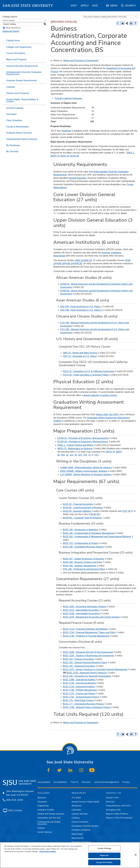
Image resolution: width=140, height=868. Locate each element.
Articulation (11, 114)
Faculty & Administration (18, 127)
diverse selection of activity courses (100, 395)
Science (41, 828)
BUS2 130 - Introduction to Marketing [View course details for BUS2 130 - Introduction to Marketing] (80, 530)
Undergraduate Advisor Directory (22, 139)
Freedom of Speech (81, 830)
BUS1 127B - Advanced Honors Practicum (87, 673)
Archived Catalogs (15, 108)
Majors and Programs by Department (81, 61)
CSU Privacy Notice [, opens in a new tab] (48, 851)
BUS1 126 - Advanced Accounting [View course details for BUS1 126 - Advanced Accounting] (79, 666)
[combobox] (110, 17)
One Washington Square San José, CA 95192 (20, 793)
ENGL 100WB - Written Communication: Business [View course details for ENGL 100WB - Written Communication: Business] (84, 471)
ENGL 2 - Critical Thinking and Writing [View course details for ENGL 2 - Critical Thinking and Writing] (75, 445)
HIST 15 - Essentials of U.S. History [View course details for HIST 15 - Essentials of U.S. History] (80, 356)
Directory (110, 802)
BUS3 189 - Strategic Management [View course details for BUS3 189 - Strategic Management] (80, 566)
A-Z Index (76, 798)
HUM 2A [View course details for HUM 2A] (69, 263)
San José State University (28, 6)
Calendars (76, 810)
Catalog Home (13, 41)
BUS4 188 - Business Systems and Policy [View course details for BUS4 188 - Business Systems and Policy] (83, 562)
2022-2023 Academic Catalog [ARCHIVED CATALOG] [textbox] (105, 17)
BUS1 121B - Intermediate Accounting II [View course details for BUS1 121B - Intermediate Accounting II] (82, 613)
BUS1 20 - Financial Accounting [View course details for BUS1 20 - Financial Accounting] (78, 504)
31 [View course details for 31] (67, 455)
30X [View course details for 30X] (63, 455)
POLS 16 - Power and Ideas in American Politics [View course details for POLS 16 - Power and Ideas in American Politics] (86, 375)
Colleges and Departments (19, 47)
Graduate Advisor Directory (19, 133)
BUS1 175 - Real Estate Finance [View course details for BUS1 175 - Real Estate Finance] (78, 700)
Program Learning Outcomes (68, 98)
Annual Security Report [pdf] (85, 802)
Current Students (80, 822)
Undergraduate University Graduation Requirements (24, 73)
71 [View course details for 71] (89, 455)
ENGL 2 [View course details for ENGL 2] (130, 153)
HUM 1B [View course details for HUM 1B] (60, 263)
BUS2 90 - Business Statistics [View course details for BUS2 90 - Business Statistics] (77, 511)
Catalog (75, 818)
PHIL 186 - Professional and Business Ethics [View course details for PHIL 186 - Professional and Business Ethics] (84, 569)
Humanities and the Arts (49, 818)
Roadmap (66, 131)
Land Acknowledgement (107, 782)
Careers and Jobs (80, 814)
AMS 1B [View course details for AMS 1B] (88, 260)
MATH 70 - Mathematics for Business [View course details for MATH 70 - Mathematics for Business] (75, 448)
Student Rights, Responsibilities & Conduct (22, 101)
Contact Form (112, 798)
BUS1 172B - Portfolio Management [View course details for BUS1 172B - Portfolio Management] (80, 690)
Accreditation (60, 782)
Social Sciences (45, 832)
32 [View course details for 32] (76, 455)
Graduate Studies (46, 810)
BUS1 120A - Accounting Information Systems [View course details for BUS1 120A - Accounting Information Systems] (85, 607)
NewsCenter (78, 838)
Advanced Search (11, 31)
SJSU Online (15, 810)
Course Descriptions (16, 53)
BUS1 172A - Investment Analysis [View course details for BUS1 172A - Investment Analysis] (79, 687)
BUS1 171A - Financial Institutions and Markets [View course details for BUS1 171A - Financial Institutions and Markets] (85, 629)
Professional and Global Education (49, 823)
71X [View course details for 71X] (96, 455)
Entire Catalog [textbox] (9, 20)
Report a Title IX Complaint (119, 818)
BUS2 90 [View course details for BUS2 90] (75, 156)
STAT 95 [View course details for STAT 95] (126, 511)
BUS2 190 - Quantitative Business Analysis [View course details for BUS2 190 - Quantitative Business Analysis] (83, 547)
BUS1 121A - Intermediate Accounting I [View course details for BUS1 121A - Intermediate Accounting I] (81, 610)
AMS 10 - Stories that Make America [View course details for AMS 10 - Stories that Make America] (80, 353)
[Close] (136, 855)
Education (42, 802)
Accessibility (44, 782)
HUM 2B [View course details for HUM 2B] (78, 263)
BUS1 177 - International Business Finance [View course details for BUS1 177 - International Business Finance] (83, 704)
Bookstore (77, 806)
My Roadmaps (13, 145)
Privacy (126, 782)
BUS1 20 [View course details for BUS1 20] (65, 156)
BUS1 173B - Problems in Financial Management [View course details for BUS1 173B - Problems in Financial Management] (86, 636)
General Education (78, 178)
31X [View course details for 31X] (72, 455)
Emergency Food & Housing (85, 826)
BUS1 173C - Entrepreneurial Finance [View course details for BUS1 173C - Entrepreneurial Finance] (81, 697)
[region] (74, 6)
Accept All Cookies (104, 862)
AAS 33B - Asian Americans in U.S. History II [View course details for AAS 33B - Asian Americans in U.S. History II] (81, 310)
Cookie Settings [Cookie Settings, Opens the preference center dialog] (104, 848)
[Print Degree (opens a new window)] (118, 23)
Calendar (10, 87)
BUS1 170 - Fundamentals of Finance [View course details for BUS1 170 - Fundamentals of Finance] (81, 543)
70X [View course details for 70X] (85, 455)
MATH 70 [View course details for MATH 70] (55, 156)
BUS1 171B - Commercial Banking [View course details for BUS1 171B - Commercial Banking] (79, 683)
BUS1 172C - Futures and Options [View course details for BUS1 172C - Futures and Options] (79, 694)
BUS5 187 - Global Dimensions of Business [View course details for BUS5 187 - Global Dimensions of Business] (84, 559)
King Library (77, 834)
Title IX (74, 782)
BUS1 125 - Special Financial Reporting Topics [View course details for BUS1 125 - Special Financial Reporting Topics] (85, 663)
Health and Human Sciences (51, 814)
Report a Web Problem (117, 814)
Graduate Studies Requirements (21, 81)
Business (42, 798)
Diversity (86, 782)
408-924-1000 (15, 800)
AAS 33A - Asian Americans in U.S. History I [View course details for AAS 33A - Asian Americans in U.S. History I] (81, 307)
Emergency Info (113, 810)
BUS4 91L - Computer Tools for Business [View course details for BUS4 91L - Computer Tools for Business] (82, 518)
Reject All (104, 855)
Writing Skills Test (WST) (108, 414)
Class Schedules (14, 120)
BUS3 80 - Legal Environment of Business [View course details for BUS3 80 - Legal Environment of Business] (83, 508)
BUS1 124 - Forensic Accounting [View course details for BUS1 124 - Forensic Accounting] (78, 659)
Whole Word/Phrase (13, 28)
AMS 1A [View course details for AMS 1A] (79, 260)
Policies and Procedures (18, 93)
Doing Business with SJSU (118, 806)
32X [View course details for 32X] (80, 455)
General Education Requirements (22, 66)
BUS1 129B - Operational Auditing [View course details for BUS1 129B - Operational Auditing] (79, 680)
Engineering (43, 806)
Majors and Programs (16, 59)
